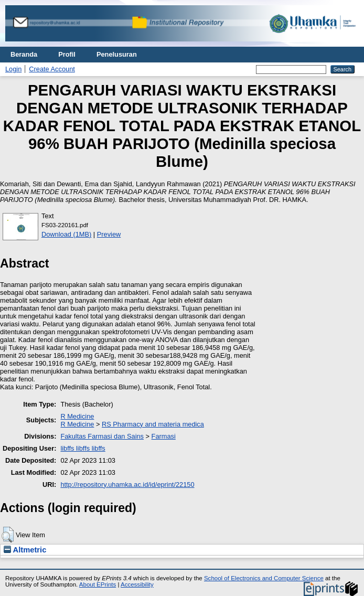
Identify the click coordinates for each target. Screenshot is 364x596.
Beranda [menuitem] (24, 54)
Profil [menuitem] (67, 54)
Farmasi (164, 436)
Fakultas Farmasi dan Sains (102, 436)
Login (13, 69)
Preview (109, 234)
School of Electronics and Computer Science (264, 578)
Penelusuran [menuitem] (117, 54)
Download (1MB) (66, 234)
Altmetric (25, 550)
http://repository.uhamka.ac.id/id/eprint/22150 (127, 485)
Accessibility (137, 584)
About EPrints (98, 584)
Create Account (52, 69)
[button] (8, 535)
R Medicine (77, 416)
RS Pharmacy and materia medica (153, 424)
